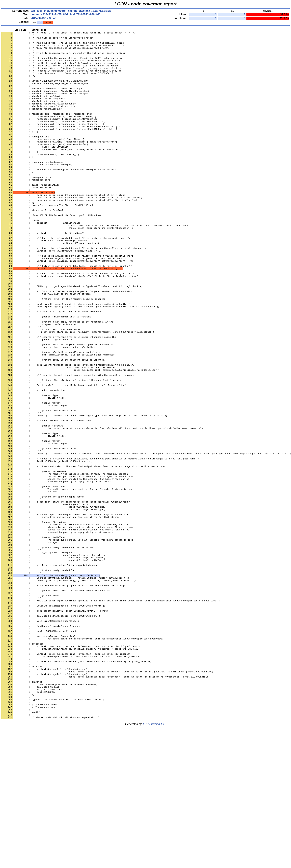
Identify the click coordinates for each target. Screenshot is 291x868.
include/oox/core (55, 11)
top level (36, 11)
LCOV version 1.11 (154, 862)
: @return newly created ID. (38, 679)
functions (105, 11)
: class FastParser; (28, 219)
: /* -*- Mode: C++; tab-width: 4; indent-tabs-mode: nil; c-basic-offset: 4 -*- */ (69, 34)
